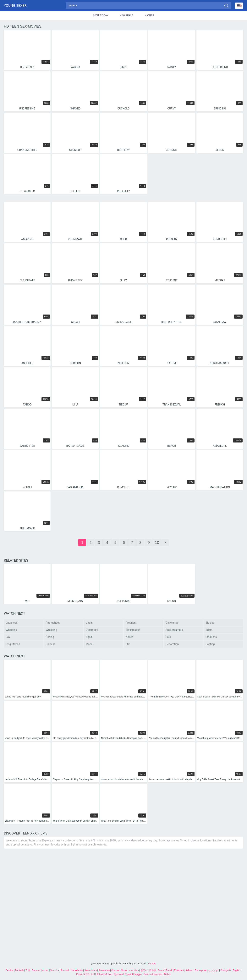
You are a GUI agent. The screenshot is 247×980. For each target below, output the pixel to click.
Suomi (161, 970)
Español (129, 974)
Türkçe (167, 974)
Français (36, 970)
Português (226, 970)
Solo (168, 638)
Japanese (12, 623)
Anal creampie (174, 631)
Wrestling (51, 631)
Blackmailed (133, 631)
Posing (50, 638)
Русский (118, 974)
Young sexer (15, 6)
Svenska (55, 970)
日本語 (153, 970)
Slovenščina (91, 970)
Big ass (210, 623)
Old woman (172, 623)
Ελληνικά (179, 970)
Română (65, 970)
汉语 (28, 970)
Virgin (89, 623)
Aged (89, 638)
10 (157, 543)
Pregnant (131, 623)
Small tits (211, 638)
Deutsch (19, 970)
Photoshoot (53, 623)
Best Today (101, 16)
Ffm (128, 645)
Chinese (51, 645)
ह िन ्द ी (89, 974)
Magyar (138, 974)
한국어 (144, 970)
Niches (149, 16)
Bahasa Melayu (104, 974)
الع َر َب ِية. (213, 970)
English (236, 970)
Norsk (124, 970)
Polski (79, 974)
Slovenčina (104, 970)
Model (89, 645)
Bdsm (209, 631)
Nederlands (77, 970)
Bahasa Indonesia (153, 974)
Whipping (11, 631)
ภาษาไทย (134, 970)
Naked (129, 638)
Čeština (9, 970)
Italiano (189, 970)
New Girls (127, 16)
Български (201, 970)
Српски (115, 970)
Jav (8, 638)
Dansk (169, 970)
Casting (210, 645)
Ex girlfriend (13, 645)
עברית (45, 970)
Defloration (172, 645)
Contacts (151, 964)
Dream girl (92, 631)
